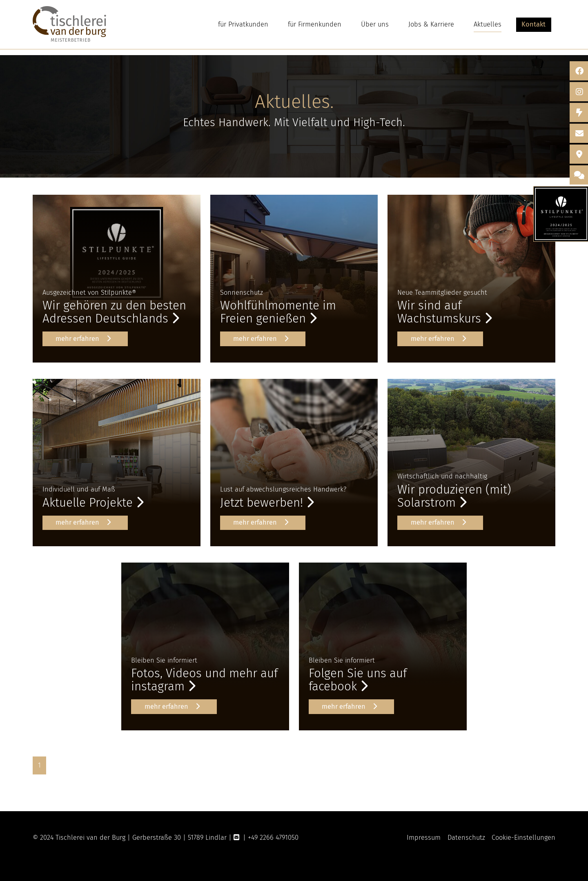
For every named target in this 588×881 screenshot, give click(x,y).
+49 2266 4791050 (273, 838)
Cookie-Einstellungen (523, 838)
